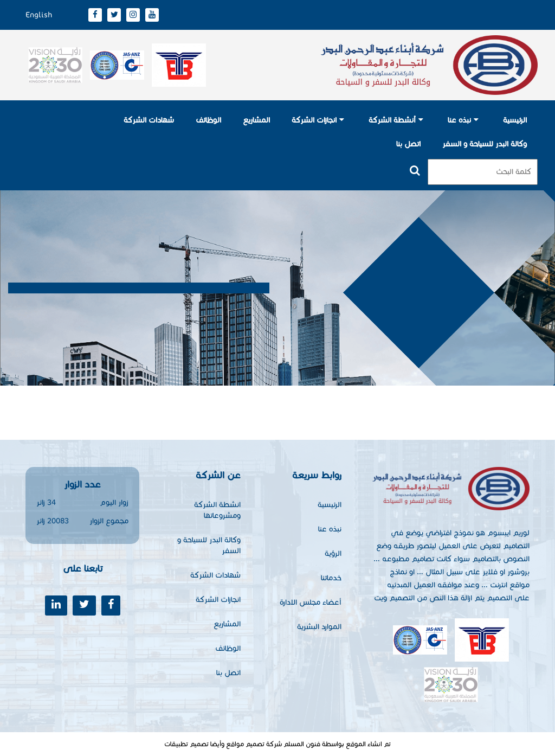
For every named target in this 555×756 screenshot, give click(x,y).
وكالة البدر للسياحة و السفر (485, 144)
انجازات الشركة (314, 120)
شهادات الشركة (149, 120)
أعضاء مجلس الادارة (311, 602)
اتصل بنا (408, 144)
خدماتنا (331, 578)
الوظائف (208, 120)
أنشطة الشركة (392, 120)
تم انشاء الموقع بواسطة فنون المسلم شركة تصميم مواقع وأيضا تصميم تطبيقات (277, 744)
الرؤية (333, 553)
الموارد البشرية (319, 627)
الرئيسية (515, 120)
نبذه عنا (459, 120)
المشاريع (256, 120)
